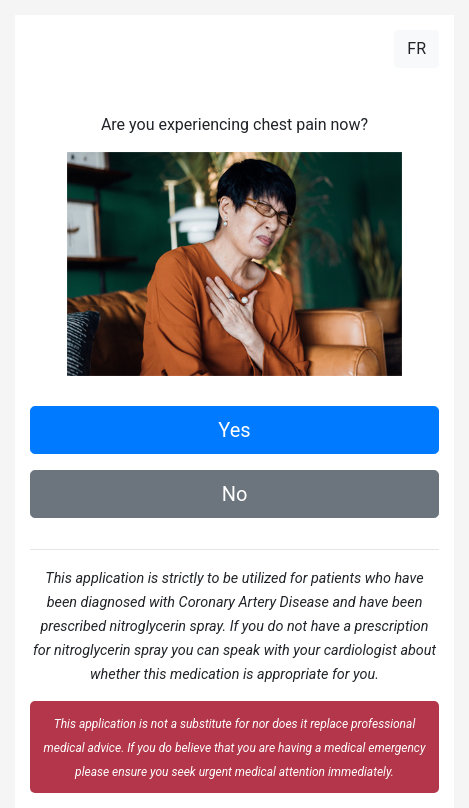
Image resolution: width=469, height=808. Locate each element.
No (235, 494)
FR (416, 48)
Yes (234, 430)
